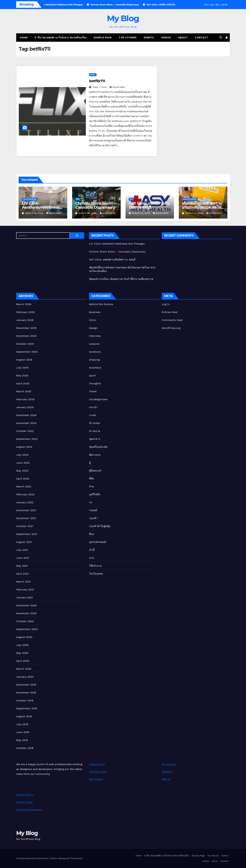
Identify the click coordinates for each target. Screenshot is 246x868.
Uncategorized (30, 199)
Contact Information (29, 810)
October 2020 (25, 621)
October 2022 (25, 431)
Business (95, 312)
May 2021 (22, 566)
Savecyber (117, 87)
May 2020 (22, 653)
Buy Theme (96, 779)
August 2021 (24, 542)
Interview (95, 336)
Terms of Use (24, 802)
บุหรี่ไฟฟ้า (95, 494)
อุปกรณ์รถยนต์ (98, 542)
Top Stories (128, 38)
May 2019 (22, 740)
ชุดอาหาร (95, 439)
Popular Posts (98, 772)
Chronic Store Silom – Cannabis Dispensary (95, 205)
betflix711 (97, 81)
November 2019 (26, 693)
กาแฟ (92, 415)
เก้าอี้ (92, 550)
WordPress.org (171, 328)
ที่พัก (92, 479)
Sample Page (103, 38)
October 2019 (25, 700)
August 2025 (24, 360)
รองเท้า (93, 518)
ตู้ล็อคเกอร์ (95, 471)
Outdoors (95, 352)
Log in (166, 304)
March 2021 (23, 582)
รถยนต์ (93, 510)
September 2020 (27, 629)
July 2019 (22, 724)
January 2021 (25, 597)
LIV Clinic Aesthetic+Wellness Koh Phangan (41, 207)
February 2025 (25, 399)
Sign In (166, 779)
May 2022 (22, 471)
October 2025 (25, 344)
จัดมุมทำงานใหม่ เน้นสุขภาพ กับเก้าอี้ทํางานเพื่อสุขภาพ (121, 279)
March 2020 (24, 669)
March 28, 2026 (88, 213)
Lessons (94, 344)
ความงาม (95, 431)
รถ (91, 502)
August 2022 (24, 447)
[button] (221, 37)
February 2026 (25, 312)
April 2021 (23, 574)
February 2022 (25, 494)
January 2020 (25, 677)
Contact (202, 38)
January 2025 (25, 407)
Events (149, 38)
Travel (93, 391)
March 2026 (24, 304)
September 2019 (27, 708)
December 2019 (26, 685)
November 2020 (26, 613)
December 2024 (26, 415)
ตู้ (90, 463)
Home (24, 38)
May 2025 (22, 376)
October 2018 (25, 748)
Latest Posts (97, 764)
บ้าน (92, 486)
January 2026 (25, 320)
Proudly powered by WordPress (32, 858)
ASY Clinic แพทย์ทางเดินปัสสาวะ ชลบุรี (149, 205)
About (183, 38)
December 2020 (26, 605)
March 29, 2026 (35, 213)
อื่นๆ (78, 199)
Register (167, 772)
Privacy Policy (25, 795)
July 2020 (22, 645)
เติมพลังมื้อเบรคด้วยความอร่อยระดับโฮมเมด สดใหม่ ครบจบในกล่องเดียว (203, 207)
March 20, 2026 (195, 213)
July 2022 (22, 455)
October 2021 (25, 526)
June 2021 (23, 558)
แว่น (92, 558)
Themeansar (76, 858)
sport (93, 75)
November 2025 (26, 336)
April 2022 (23, 479)
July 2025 (22, 368)
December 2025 (26, 328)
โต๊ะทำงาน (95, 566)
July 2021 (22, 550)
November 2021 (26, 518)
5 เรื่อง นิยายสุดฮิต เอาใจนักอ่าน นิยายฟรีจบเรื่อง (61, 38)
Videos (166, 38)
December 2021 (26, 510)
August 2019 (24, 716)
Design (93, 328)
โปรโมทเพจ (96, 574)
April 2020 (23, 661)
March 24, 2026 (141, 213)
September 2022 (27, 439)
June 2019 (23, 732)
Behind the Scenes (101, 304)
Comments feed (172, 320)
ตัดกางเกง (95, 455)
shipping (94, 360)
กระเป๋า (93, 407)
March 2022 (24, 486)
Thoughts (95, 383)
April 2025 (23, 383)
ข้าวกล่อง (95, 423)
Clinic (93, 320)
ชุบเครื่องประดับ (98, 447)
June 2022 (23, 463)
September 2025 (27, 352)
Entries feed (170, 312)
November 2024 (26, 423)
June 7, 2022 (100, 87)
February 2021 (25, 590)
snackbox (95, 368)
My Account (169, 764)
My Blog (123, 18)
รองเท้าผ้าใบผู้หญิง (100, 526)
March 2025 (24, 391)
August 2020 (24, 637)
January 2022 (25, 502)
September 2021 (27, 534)
